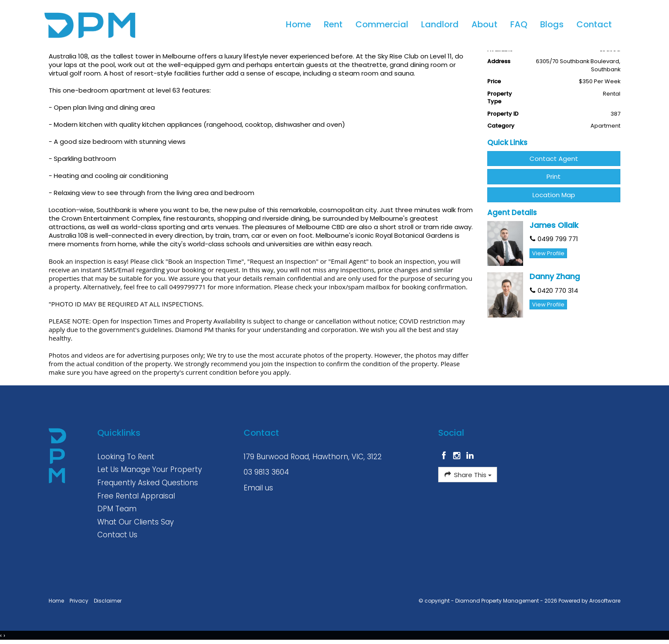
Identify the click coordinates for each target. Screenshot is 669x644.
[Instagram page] (458, 456)
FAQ (518, 25)
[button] (554, 176)
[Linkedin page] (470, 456)
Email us (258, 488)
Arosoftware (605, 601)
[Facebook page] (445, 456)
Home (298, 25)
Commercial (381, 25)
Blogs (551, 25)
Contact (594, 25)
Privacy (79, 601)
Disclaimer (108, 601)
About (484, 25)
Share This (467, 475)
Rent (333, 25)
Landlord (439, 25)
